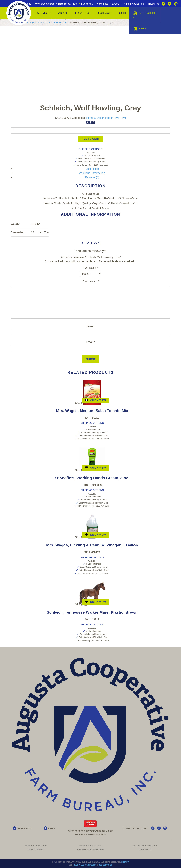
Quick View (95, 400)
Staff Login (145, 849)
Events (116, 4)
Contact (104, 13)
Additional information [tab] (92, 173)
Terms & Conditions (36, 845)
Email (90, 342)
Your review (90, 281)
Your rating (90, 268)
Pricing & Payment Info (90, 849)
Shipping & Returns (91, 845)
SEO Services (105, 865)
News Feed (103, 4)
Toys (49, 23)
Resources (153, 4)
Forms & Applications (134, 4)
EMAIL (52, 828)
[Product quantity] (91, 130)
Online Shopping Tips (145, 845)
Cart (140, 29)
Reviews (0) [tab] (92, 177)
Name (90, 326)
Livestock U (87, 4)
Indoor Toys (61, 23)
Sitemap (125, 862)
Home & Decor (35, 23)
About (63, 13)
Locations (83, 13)
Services (44, 13)
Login (122, 13)
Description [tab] (92, 169)
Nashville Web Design (85, 865)
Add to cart (91, 139)
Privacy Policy (36, 849)
